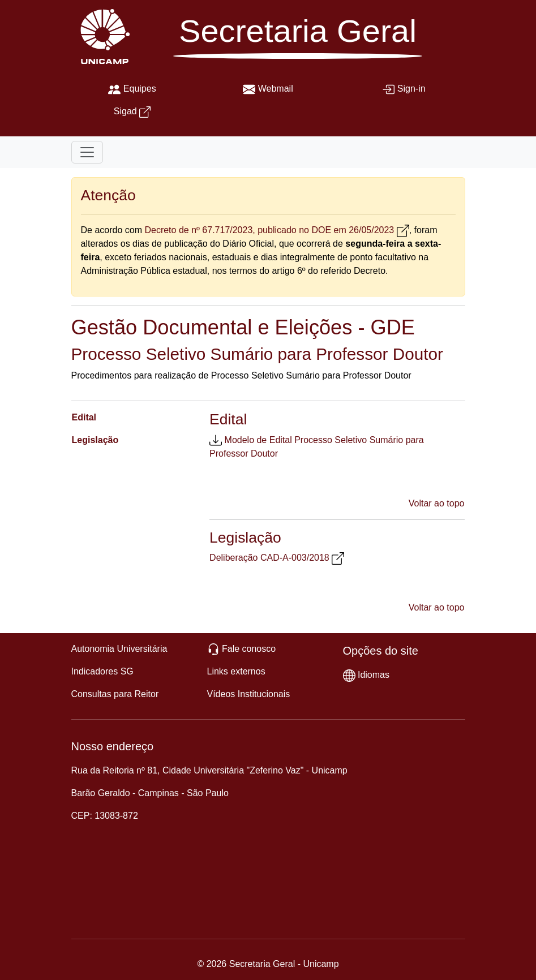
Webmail (276, 89)
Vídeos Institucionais (249, 694)
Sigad (125, 111)
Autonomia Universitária (119, 649)
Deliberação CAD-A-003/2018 (269, 558)
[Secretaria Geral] (298, 40)
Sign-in (411, 89)
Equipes (140, 89)
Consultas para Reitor (115, 694)
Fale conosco (249, 649)
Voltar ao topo (437, 503)
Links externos (236, 671)
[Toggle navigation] (87, 152)
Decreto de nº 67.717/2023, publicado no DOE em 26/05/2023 (269, 230)
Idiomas (374, 675)
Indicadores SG (102, 671)
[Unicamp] (102, 36)
